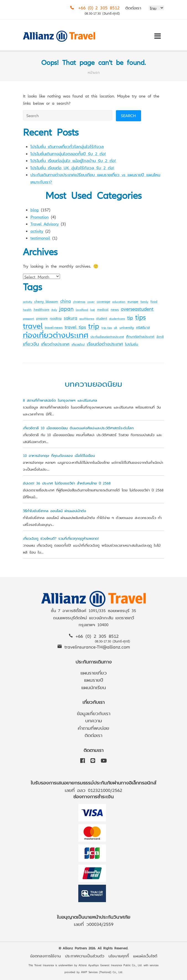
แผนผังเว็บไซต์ (145, 956)
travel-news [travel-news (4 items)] (54, 327)
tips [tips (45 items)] (141, 317)
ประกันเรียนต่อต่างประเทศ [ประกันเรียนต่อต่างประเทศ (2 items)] (107, 337)
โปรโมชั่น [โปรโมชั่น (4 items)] (132, 344)
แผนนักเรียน (94, 687)
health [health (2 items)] (27, 309)
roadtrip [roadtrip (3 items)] (56, 318)
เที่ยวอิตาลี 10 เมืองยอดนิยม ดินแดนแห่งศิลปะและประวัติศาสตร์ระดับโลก (78, 428)
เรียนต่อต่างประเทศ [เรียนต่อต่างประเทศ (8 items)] (105, 344)
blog (35, 210)
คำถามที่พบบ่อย (94, 728)
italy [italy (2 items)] (54, 309)
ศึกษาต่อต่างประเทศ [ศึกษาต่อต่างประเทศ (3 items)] (140, 336)
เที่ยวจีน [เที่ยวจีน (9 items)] (31, 343)
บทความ (94, 720)
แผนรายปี (94, 680)
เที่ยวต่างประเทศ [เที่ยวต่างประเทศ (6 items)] (55, 344)
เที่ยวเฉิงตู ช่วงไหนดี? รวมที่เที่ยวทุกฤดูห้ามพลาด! (61, 538)
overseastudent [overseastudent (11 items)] (137, 309)
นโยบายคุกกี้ (119, 956)
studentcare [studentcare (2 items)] (117, 318)
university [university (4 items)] (127, 327)
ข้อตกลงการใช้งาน (46, 956)
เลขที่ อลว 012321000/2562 (94, 790)
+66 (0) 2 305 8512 (99, 7)
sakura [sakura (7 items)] (71, 318)
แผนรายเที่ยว (94, 672)
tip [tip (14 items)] (130, 317)
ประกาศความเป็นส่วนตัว (85, 956)
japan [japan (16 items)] (66, 308)
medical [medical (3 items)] (103, 309)
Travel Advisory (45, 224)
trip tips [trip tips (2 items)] (107, 327)
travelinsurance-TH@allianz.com (97, 646)
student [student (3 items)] (102, 318)
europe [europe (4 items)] (133, 301)
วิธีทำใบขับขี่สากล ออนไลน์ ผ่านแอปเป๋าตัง (54, 511)
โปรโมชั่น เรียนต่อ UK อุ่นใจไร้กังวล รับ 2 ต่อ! (72, 168)
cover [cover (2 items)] (91, 301)
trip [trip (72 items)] (94, 325)
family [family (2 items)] (144, 301)
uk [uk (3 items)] (116, 327)
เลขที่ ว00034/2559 (94, 924)
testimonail (40, 238)
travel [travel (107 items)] (33, 325)
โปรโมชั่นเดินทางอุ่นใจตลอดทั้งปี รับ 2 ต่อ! (68, 153)
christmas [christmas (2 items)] (79, 301)
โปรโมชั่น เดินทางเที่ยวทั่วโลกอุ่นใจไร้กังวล (67, 146)
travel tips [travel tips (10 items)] (75, 327)
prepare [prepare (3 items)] (42, 318)
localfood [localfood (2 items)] (82, 309)
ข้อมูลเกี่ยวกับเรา (94, 713)
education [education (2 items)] (119, 301)
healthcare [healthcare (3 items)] (41, 309)
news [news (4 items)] (115, 309)
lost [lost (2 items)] (93, 309)
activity (37, 231)
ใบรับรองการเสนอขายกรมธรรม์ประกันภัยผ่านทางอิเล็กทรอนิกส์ (94, 782)
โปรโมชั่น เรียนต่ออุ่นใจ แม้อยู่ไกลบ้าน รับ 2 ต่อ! (73, 160)
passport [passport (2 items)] (28, 318)
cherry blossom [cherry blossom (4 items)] (46, 301)
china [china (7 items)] (66, 301)
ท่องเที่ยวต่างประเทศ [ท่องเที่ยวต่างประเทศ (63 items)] (56, 335)
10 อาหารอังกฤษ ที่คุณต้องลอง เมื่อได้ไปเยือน (59, 455)
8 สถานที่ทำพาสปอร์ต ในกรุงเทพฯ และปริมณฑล (60, 400)
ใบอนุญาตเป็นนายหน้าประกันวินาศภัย (94, 917)
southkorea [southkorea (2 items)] (87, 318)
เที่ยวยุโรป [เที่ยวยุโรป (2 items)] (78, 344)
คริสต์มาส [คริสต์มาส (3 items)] (143, 327)
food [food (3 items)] (154, 301)
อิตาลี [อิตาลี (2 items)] (160, 337)
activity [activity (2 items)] (28, 301)
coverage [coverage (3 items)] (103, 301)
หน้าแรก (94, 72)
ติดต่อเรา (133, 8)
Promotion (40, 217)
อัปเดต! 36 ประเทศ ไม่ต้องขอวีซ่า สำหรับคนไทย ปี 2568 (67, 483)
